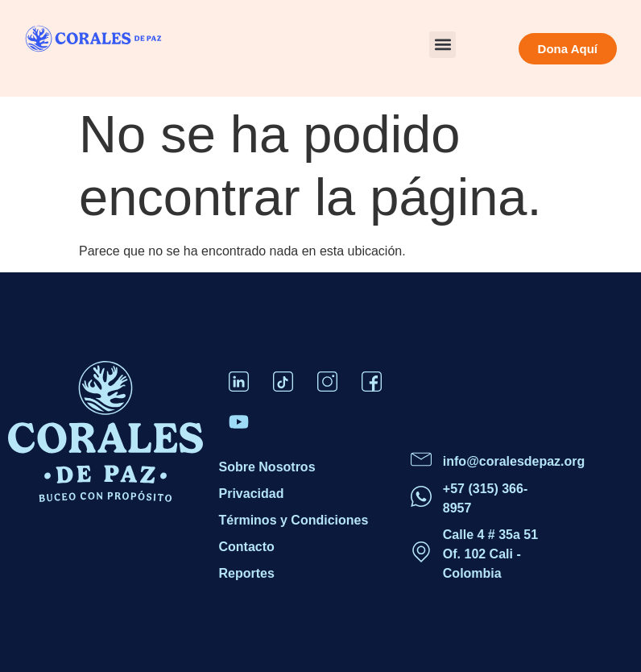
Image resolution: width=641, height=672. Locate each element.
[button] (442, 45)
